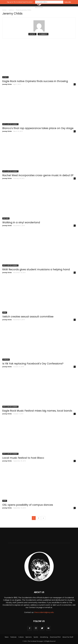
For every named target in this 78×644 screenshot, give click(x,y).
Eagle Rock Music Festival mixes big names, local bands (37, 411)
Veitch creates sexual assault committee (28, 317)
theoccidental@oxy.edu (44, 612)
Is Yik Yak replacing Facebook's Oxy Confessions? (33, 364)
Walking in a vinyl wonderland (21, 222)
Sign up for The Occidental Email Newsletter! (20, 2)
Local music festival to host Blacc (23, 458)
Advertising (44, 637)
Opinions (6, 360)
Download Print (55, 637)
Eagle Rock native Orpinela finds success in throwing (35, 81)
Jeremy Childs (7, 84)
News (5, 313)
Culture (21, 637)
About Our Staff (68, 637)
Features (6, 218)
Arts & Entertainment (10, 124)
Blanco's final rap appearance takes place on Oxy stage (38, 128)
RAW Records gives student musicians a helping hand (36, 269)
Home (4, 10)
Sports (5, 77)
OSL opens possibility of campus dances (28, 505)
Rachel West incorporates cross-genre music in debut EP (38, 175)
